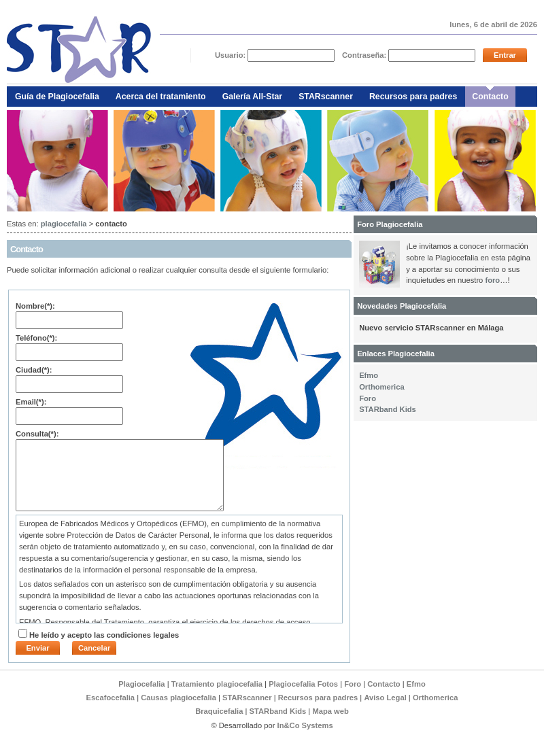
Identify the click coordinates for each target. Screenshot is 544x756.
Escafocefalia (112, 698)
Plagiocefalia (141, 684)
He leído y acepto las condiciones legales (104, 635)
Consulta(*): (37, 434)
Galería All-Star (253, 97)
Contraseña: (365, 55)
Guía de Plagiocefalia (57, 97)
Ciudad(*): (34, 370)
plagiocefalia (64, 224)
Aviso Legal (385, 698)
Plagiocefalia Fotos (303, 684)
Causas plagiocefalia (178, 698)
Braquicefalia (220, 711)
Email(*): (31, 402)
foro (492, 280)
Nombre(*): (35, 306)
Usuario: (232, 55)
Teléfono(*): (36, 338)
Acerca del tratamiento (161, 97)
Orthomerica (382, 387)
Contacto (490, 97)
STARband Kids (388, 409)
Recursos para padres (413, 97)
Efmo (369, 375)
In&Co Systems (305, 725)
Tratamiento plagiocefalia (217, 684)
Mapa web (330, 711)
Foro (368, 398)
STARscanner (326, 97)
